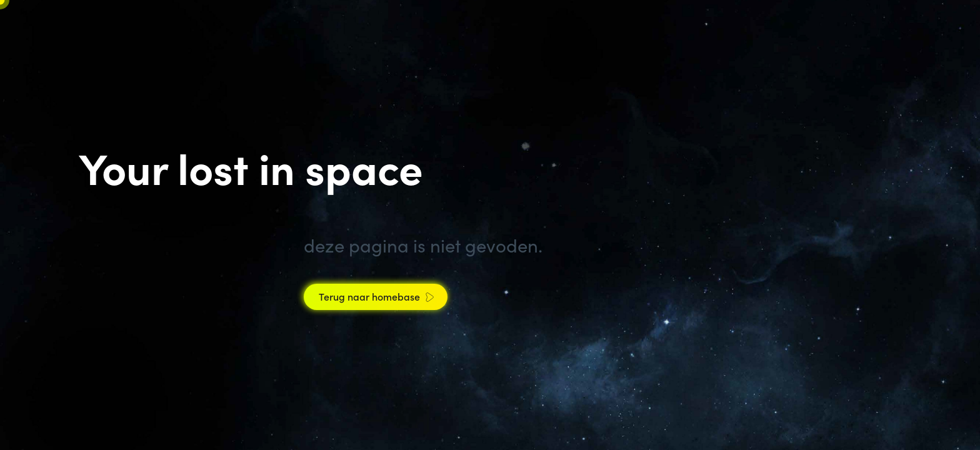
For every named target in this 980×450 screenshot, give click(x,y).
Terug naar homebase (369, 297)
